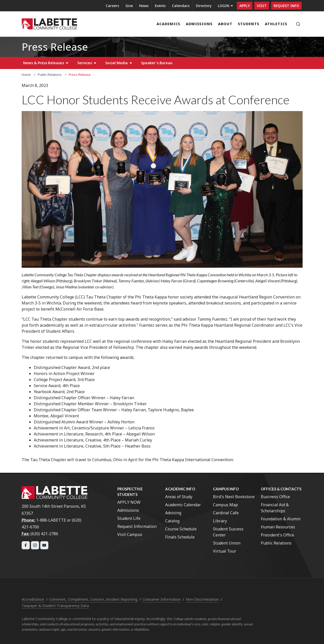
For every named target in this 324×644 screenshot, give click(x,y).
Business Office (275, 497)
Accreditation (33, 599)
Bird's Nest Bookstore (234, 497)
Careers (112, 6)
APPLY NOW (129, 502)
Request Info (286, 6)
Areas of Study (179, 497)
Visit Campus (130, 534)
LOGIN (225, 6)
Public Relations (50, 75)
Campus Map (225, 505)
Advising (173, 513)
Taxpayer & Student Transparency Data (55, 606)
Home (26, 75)
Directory (204, 6)
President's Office (277, 535)
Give (129, 6)
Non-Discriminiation (202, 599)
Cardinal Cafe (226, 513)
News (144, 6)
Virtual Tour (225, 551)
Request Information (137, 526)
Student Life (129, 518)
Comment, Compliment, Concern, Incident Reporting (93, 599)
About (225, 24)
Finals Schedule (180, 537)
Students (249, 24)
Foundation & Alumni (281, 519)
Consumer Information (162, 599)
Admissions (199, 24)
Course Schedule (181, 529)
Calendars (181, 6)
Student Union (227, 543)
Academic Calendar (183, 505)
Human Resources (278, 527)
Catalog (172, 521)
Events (160, 6)
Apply (245, 6)
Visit (262, 6)
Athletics (276, 24)
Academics (168, 24)
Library (220, 521)
